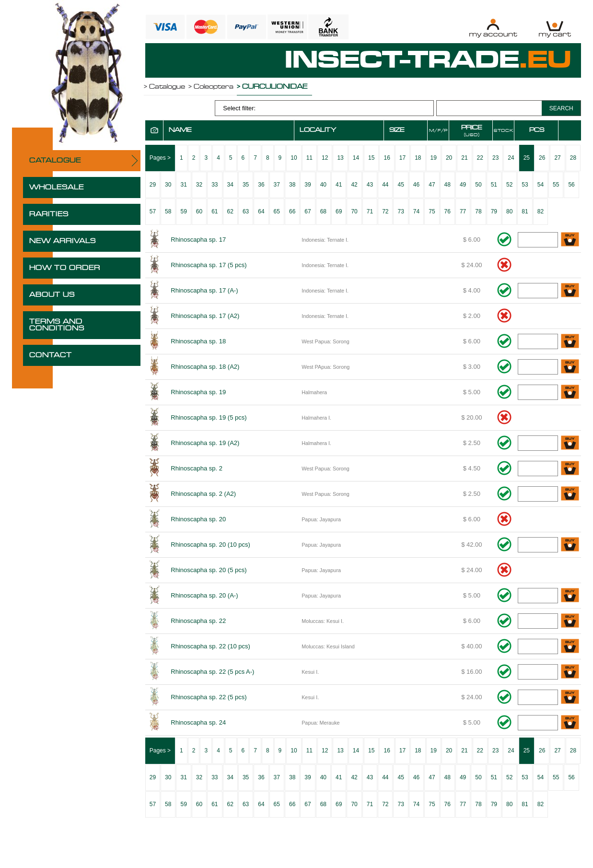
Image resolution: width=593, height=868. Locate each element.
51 (494, 185)
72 (385, 211)
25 (527, 158)
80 (509, 211)
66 (292, 211)
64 (261, 211)
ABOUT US (52, 295)
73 (401, 211)
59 (183, 211)
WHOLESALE (57, 188)
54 (541, 185)
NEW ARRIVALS (63, 241)
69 (339, 211)
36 (261, 185)
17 (402, 158)
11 (309, 158)
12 (325, 158)
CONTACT (51, 355)
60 (199, 211)
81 (525, 211)
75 (432, 211)
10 (294, 158)
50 (478, 185)
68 (323, 211)
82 (541, 211)
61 (215, 211)
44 (385, 185)
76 (448, 211)
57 (153, 211)
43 (370, 185)
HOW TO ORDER (65, 268)
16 (387, 158)
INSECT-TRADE (428, 60)
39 (308, 185)
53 (525, 185)
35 (246, 185)
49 (463, 185)
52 (509, 185)
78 (478, 211)
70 (354, 211)
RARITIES (49, 214)
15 (371, 158)
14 (356, 158)
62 (230, 211)
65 (277, 211)
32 (199, 185)
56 (571, 185)
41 (339, 185)
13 (340, 158)
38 (292, 185)
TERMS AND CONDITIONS (57, 325)
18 (418, 158)
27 (557, 158)
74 (416, 211)
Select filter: (239, 108)
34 (230, 185)
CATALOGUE (55, 161)
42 (354, 185)
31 (183, 185)
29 (153, 185)
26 (542, 158)
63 (246, 211)
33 (215, 185)
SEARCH (561, 108)
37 (277, 185)
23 (495, 158)
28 (573, 158)
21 (464, 158)
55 (556, 185)
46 (416, 185)
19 (434, 158)
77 (463, 211)
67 (308, 211)
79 (494, 211)
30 (168, 185)
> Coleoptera (211, 87)
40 (323, 185)
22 (480, 158)
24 (511, 158)
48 (448, 185)
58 (168, 211)
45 (401, 185)
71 (370, 211)
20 (449, 158)
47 (432, 185)
